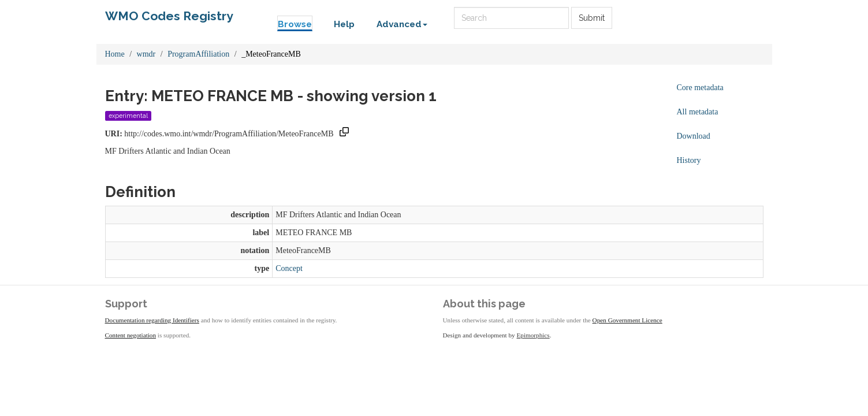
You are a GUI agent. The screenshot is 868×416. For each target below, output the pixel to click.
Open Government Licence (627, 320)
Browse (295, 24)
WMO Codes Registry (169, 16)
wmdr (146, 54)
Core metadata (700, 88)
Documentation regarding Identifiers (152, 320)
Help (344, 24)
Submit (592, 18)
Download (694, 136)
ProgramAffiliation (198, 54)
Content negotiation (131, 335)
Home (115, 54)
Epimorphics (533, 335)
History (689, 160)
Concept (289, 268)
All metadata (698, 112)
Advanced (402, 24)
